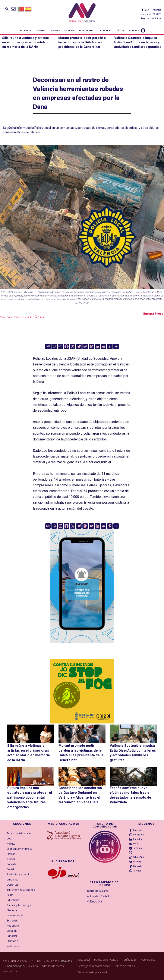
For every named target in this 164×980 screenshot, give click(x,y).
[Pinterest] (110, 346)
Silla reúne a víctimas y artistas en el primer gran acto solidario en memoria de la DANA (26, 42)
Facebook (138, 830)
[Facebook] (67, 346)
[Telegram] (79, 346)
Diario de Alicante (98, 891)
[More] (116, 346)
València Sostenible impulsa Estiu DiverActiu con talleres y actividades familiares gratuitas (138, 42)
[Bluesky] (91, 346)
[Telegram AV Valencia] (82, 646)
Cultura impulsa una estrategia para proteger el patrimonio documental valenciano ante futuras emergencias (30, 797)
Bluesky (137, 862)
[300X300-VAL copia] (82, 691)
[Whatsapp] (54, 346)
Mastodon (138, 866)
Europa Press (153, 313)
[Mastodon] (85, 346)
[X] (73, 346)
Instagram (138, 835)
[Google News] (48, 346)
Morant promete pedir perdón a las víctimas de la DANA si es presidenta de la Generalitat (82, 42)
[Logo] (82, 13)
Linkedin (138, 839)
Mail (135, 844)
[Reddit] (104, 346)
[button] (7, 9)
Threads (137, 871)
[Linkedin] (97, 346)
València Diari (95, 902)
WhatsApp (138, 857)
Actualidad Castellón (100, 896)
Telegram (138, 848)
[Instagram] (60, 346)
